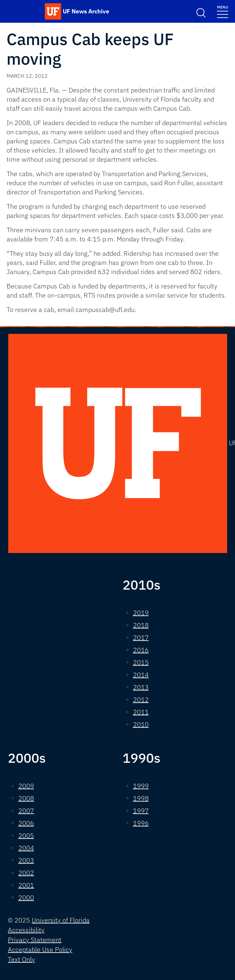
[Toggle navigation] (223, 11)
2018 (141, 625)
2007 (26, 811)
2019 (141, 613)
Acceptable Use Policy (40, 949)
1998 (141, 798)
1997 (141, 811)
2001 (26, 885)
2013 (141, 687)
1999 (141, 786)
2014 (141, 675)
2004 (26, 848)
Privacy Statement (35, 940)
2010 (141, 724)
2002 (26, 873)
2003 (26, 860)
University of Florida (61, 920)
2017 (141, 637)
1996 (141, 823)
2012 (141, 700)
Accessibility (26, 930)
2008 (26, 798)
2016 (141, 650)
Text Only (21, 959)
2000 (26, 898)
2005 (26, 835)
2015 (141, 662)
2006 (26, 823)
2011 (141, 712)
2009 (26, 786)
